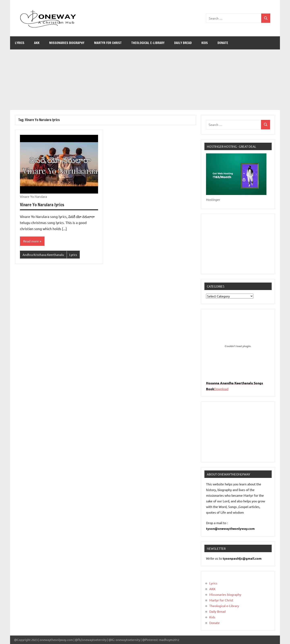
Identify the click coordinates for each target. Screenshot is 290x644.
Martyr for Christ (108, 43)
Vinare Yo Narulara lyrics (43, 205)
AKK (37, 43)
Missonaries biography (67, 43)
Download (221, 389)
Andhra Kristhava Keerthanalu (43, 255)
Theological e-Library (148, 43)
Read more (31, 241)
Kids (205, 43)
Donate (223, 43)
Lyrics (20, 43)
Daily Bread (183, 43)
